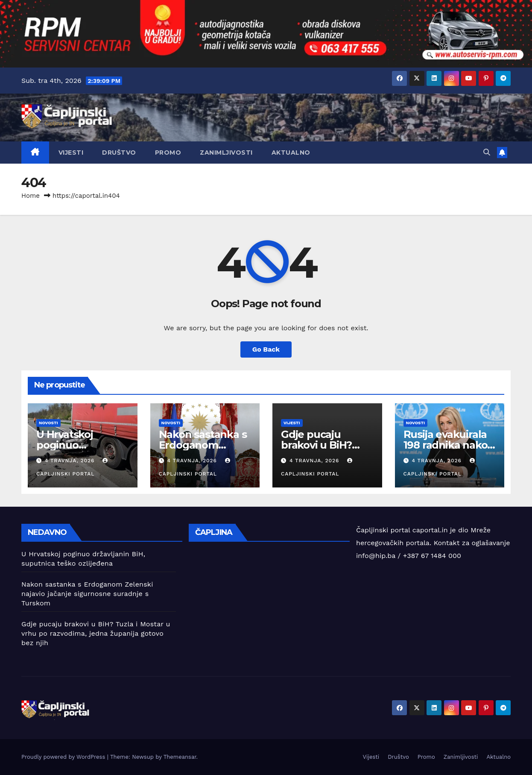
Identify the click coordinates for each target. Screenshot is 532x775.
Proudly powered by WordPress (64, 757)
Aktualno (291, 153)
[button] (487, 152)
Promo (168, 153)
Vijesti (71, 153)
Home (31, 196)
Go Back (266, 349)
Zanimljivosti (226, 153)
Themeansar (180, 757)
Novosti (48, 423)
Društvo (119, 153)
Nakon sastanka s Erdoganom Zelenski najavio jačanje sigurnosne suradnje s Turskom (87, 594)
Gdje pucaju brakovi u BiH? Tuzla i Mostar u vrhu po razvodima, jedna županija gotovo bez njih (96, 633)
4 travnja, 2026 (71, 461)
